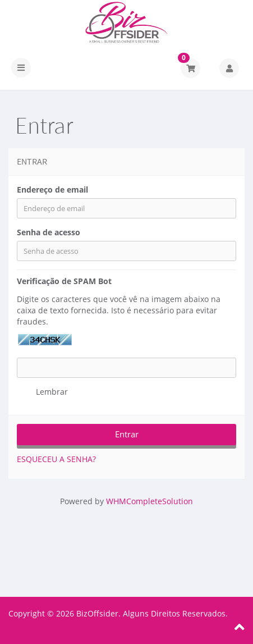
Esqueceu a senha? (56, 459)
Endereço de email (52, 189)
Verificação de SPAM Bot (64, 281)
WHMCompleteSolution (150, 501)
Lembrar (42, 392)
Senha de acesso (49, 232)
